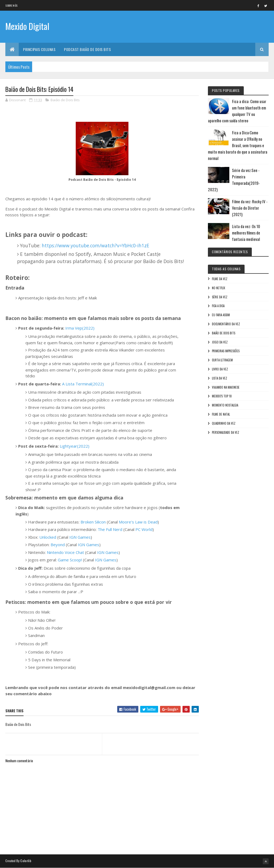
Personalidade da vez (226, 432)
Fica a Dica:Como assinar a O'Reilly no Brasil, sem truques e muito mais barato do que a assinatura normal (238, 145)
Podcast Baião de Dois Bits (87, 49)
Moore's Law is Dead (138, 522)
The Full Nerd (110, 529)
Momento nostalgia (225, 405)
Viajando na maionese (226, 387)
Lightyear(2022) (75, 446)
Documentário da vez (226, 324)
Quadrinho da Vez (224, 423)
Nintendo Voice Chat (65, 552)
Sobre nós (11, 5)
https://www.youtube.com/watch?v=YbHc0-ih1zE (96, 245)
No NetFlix (218, 288)
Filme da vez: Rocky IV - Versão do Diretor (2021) (250, 208)
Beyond (58, 545)
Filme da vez (220, 279)
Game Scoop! (70, 560)
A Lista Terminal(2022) (83, 384)
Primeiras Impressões (226, 351)
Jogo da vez (220, 342)
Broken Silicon (93, 522)
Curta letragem (222, 360)
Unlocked (48, 537)
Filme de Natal (221, 414)
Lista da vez (220, 378)
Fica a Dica (218, 306)
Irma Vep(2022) (80, 328)
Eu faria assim (221, 315)
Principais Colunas (39, 49)
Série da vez (220, 297)
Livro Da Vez (220, 369)
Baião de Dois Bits (65, 100)
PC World (144, 529)
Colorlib (26, 861)
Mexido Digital (27, 26)
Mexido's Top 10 (222, 396)
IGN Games (80, 537)
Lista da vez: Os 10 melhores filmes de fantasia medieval (246, 233)
